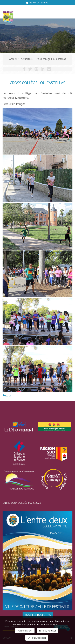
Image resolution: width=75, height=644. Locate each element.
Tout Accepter (37, 638)
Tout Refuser (47, 631)
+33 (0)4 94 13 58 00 (38, 3)
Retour (7, 395)
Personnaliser (25, 631)
